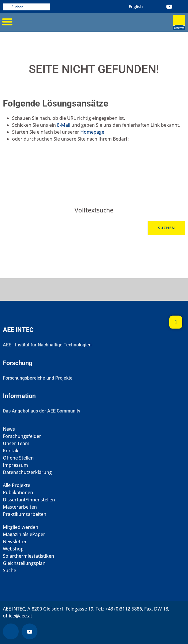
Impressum (15, 465)
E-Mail (64, 125)
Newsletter (15, 542)
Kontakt (12, 451)
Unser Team (16, 444)
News (9, 429)
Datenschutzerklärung (27, 472)
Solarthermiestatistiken (29, 556)
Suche (10, 571)
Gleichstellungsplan (24, 563)
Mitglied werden (21, 527)
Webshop (13, 549)
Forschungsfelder (22, 436)
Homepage (92, 132)
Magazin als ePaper (24, 534)
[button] (7, 22)
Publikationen (18, 493)
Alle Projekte (17, 485)
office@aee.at (18, 616)
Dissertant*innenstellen (29, 500)
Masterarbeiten (20, 507)
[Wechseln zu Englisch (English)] (136, 6)
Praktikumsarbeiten (25, 514)
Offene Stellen (18, 458)
